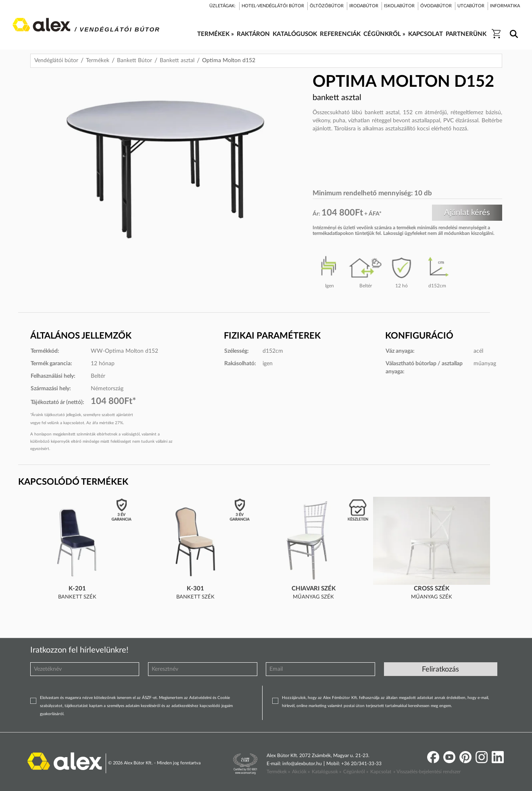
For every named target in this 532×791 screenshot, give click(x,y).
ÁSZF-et (149, 698)
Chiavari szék (314, 589)
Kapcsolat (381, 772)
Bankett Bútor (135, 61)
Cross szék (432, 589)
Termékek (98, 61)
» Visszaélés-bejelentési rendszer (427, 772)
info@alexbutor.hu (302, 764)
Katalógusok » (327, 772)
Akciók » (301, 772)
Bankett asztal (177, 61)
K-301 (195, 589)
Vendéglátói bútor (56, 61)
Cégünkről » (356, 772)
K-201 (77, 589)
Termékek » (278, 772)
